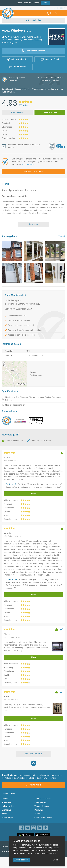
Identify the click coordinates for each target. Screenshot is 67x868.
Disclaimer (39, 810)
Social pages (7, 817)
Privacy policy (40, 802)
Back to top (34, 763)
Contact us (6, 810)
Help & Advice (8, 806)
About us (6, 799)
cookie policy (32, 853)
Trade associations (43, 799)
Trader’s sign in (59, 8)
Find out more (28, 164)
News (4, 814)
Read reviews (17, 112)
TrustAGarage (8, 851)
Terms (37, 814)
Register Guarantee (33, 171)
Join (45, 3)
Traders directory (42, 806)
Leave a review (50, 112)
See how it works (33, 785)
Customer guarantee (43, 817)
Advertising (7, 802)
